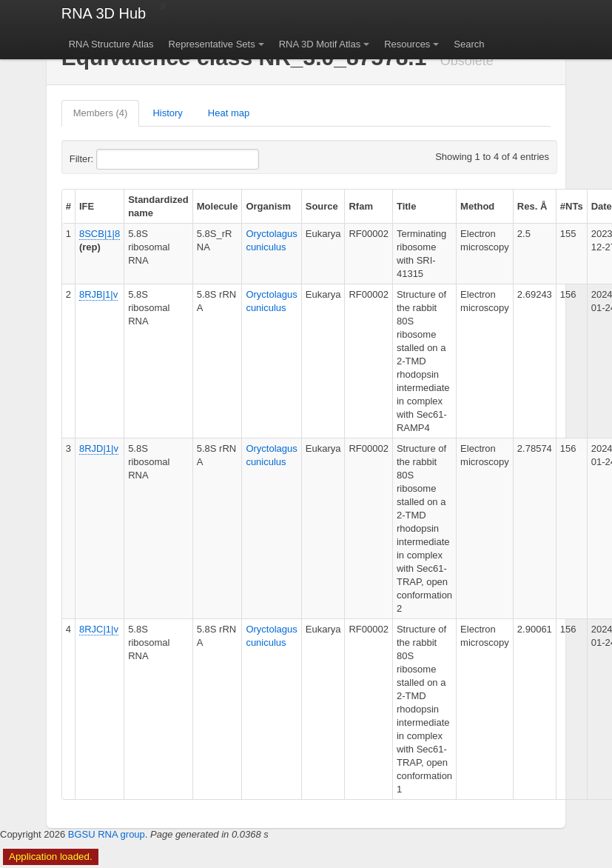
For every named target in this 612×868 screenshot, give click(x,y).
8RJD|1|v (99, 448)
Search (469, 44)
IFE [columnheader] (87, 206)
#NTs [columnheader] (572, 206)
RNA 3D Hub (104, 13)
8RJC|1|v (99, 629)
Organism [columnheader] (268, 206)
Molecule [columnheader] (218, 206)
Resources (407, 44)
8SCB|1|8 (100, 234)
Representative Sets (212, 44)
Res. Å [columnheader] (532, 206)
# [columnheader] (68, 206)
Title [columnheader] (407, 206)
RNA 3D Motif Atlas (320, 44)
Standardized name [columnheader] (158, 206)
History (167, 113)
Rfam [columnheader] (361, 206)
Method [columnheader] (477, 206)
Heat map (229, 113)
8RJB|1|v (98, 294)
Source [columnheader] (322, 206)
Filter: (118, 159)
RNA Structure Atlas (111, 44)
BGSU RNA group (107, 834)
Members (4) (101, 113)
